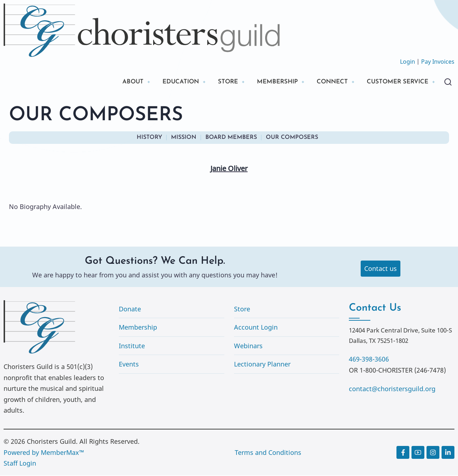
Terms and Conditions (268, 453)
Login (408, 62)
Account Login (256, 328)
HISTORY (149, 138)
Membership (138, 328)
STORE (216, 82)
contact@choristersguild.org (392, 389)
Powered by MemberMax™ (44, 453)
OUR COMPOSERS (292, 138)
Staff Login (20, 464)
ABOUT (116, 82)
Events (129, 365)
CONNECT (326, 82)
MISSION (184, 138)
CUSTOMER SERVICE (395, 82)
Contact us (381, 269)
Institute (132, 346)
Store (242, 310)
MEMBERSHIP (268, 82)
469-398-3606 (369, 360)
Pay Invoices (438, 62)
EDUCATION (166, 82)
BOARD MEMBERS (231, 138)
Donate (130, 310)
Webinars (248, 346)
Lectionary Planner (262, 365)
